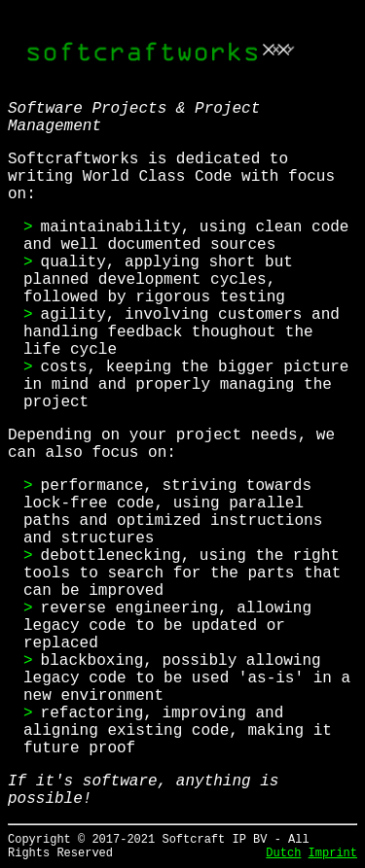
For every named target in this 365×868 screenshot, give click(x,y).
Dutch (283, 853)
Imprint (333, 853)
